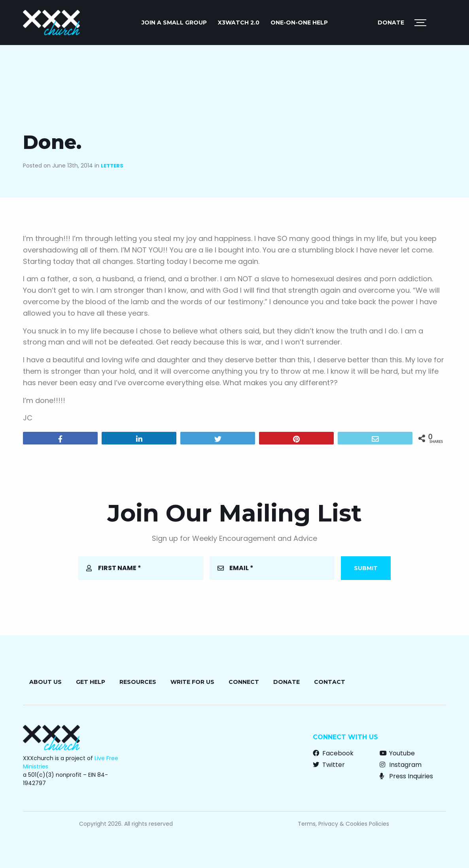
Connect (244, 682)
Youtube (397, 753)
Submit (366, 568)
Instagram (401, 765)
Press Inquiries (406, 776)
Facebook (333, 753)
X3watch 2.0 (239, 23)
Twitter (329, 765)
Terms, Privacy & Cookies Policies (343, 824)
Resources (138, 682)
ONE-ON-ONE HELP (299, 23)
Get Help (91, 682)
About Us (45, 682)
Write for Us (192, 682)
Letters (112, 166)
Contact (330, 682)
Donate (391, 23)
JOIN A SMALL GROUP (174, 23)
